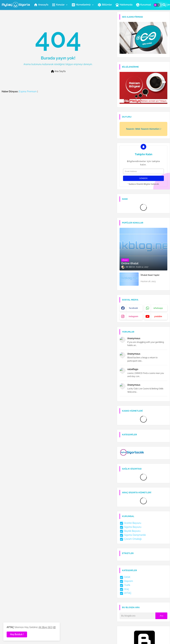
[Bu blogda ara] (137, 616)
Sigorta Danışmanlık (133, 535)
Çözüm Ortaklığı (131, 539)
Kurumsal (144, 5)
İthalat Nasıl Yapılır (150, 275)
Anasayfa (41, 5)
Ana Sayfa (58, 71)
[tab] (41, 5)
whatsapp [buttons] (158, 308)
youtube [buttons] (158, 316)
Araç (124, 589)
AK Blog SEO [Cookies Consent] (46, 627)
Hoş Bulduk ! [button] (17, 634)
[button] (157, 5)
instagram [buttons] (133, 316)
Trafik (125, 585)
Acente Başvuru (130, 523)
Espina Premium (28, 91)
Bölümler (105, 5)
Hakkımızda (124, 5)
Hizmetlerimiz (81, 5)
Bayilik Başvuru (130, 531)
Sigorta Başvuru (130, 527)
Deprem (126, 581)
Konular (58, 5)
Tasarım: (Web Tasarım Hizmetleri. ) (143, 129)
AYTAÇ (126, 593)
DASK (125, 577)
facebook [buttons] (133, 308)
